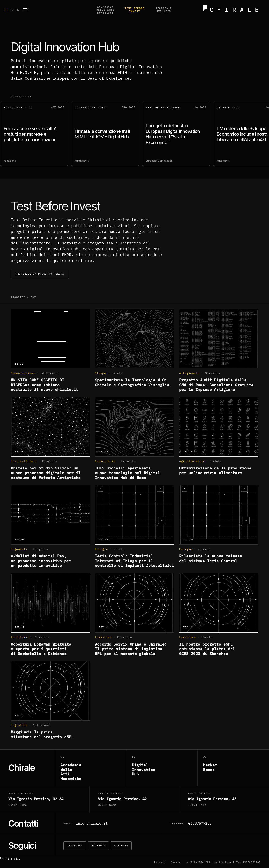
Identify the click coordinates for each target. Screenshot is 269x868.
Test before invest (135, 10)
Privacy (160, 862)
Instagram (75, 845)
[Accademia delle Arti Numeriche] (91, 768)
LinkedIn (121, 845)
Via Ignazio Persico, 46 (212, 799)
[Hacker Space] (233, 768)
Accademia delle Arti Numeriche (105, 10)
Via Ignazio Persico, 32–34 (36, 799)
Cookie (176, 862)
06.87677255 (200, 823)
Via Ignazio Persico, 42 (122, 799)
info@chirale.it (92, 823)
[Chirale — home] (233, 10)
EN (12, 10)
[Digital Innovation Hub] (162, 768)
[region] (134, 135)
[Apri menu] (25, 10)
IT (7, 10)
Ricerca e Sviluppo (164, 10)
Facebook (98, 845)
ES (17, 10)
